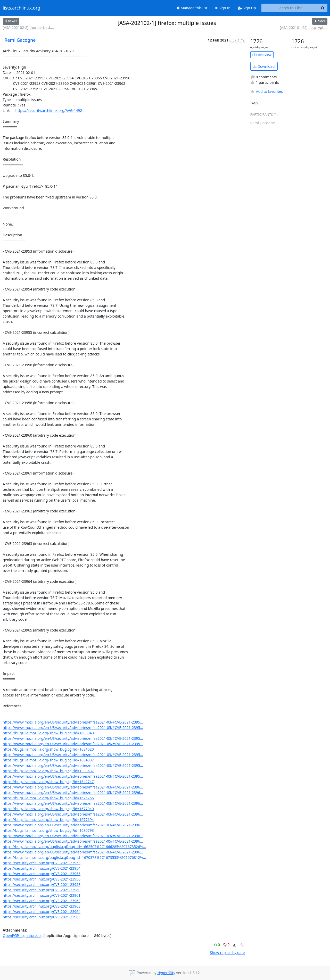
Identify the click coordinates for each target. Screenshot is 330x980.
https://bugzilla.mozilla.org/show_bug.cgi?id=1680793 (48, 830)
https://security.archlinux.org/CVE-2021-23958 (42, 885)
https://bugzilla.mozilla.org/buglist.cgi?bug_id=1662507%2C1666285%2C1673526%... (75, 847)
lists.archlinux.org (22, 8)
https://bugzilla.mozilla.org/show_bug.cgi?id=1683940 (48, 733)
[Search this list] (290, 8)
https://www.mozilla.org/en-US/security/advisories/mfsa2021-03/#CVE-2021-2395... (73, 722)
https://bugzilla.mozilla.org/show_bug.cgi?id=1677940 (48, 809)
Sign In (223, 8)
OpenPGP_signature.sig (23, 936)
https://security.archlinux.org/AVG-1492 (49, 110)
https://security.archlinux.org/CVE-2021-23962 (42, 901)
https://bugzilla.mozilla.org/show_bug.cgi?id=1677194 (48, 820)
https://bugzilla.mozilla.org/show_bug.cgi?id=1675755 (48, 798)
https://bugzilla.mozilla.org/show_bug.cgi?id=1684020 (48, 749)
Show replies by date (227, 953)
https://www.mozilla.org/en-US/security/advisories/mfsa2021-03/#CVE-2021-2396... (73, 787)
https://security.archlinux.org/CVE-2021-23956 (42, 879)
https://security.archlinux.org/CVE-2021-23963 (42, 906)
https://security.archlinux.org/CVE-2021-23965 (42, 917)
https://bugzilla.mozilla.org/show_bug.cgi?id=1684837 (48, 760)
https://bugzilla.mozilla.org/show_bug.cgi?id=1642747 (48, 782)
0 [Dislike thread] (227, 945)
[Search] (323, 8)
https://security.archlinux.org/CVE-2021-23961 (42, 895)
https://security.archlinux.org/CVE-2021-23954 (42, 868)
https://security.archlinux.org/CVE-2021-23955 (42, 874)
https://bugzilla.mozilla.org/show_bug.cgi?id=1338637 (48, 771)
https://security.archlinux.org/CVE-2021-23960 (42, 890)
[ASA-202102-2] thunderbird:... (28, 27)
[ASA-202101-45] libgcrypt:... (303, 27)
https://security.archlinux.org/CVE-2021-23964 (42, 912)
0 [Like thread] (217, 945)
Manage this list (192, 8)
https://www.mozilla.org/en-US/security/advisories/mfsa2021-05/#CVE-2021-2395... (73, 728)
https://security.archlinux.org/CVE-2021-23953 (42, 863)
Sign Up (247, 8)
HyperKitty (166, 973)
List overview (262, 55)
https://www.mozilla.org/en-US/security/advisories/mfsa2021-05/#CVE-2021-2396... (73, 792)
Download (264, 66)
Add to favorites (267, 91)
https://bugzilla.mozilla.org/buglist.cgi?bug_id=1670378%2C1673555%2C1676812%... (75, 857)
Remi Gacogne (20, 40)
